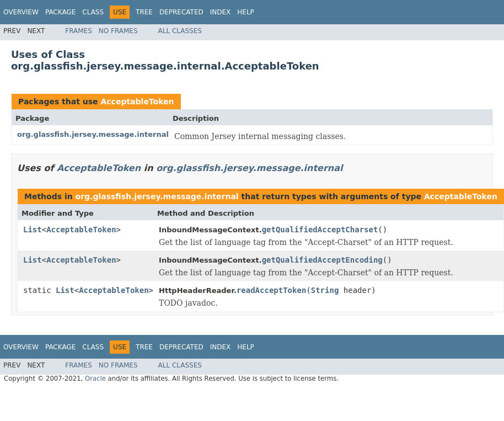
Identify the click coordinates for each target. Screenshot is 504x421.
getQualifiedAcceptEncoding (322, 260)
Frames (79, 31)
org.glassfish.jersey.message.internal (93, 134)
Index (221, 12)
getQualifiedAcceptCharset (320, 230)
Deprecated (181, 12)
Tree (144, 12)
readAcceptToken (271, 290)
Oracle (95, 379)
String (325, 290)
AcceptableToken (137, 102)
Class (93, 12)
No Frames (118, 31)
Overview (21, 12)
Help (246, 12)
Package (60, 12)
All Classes (180, 31)
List (33, 230)
